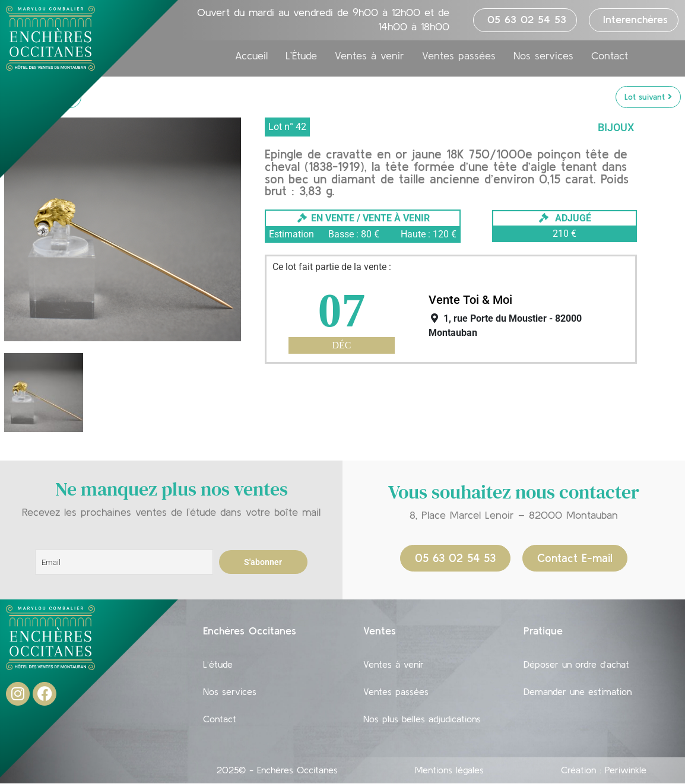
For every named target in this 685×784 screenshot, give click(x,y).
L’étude (218, 664)
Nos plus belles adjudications (422, 719)
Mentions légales (449, 770)
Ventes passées (459, 56)
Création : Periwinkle (604, 770)
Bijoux (616, 127)
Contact (610, 56)
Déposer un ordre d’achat (576, 664)
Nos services (543, 56)
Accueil (251, 56)
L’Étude (301, 56)
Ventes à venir (370, 56)
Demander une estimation (578, 691)
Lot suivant (648, 97)
